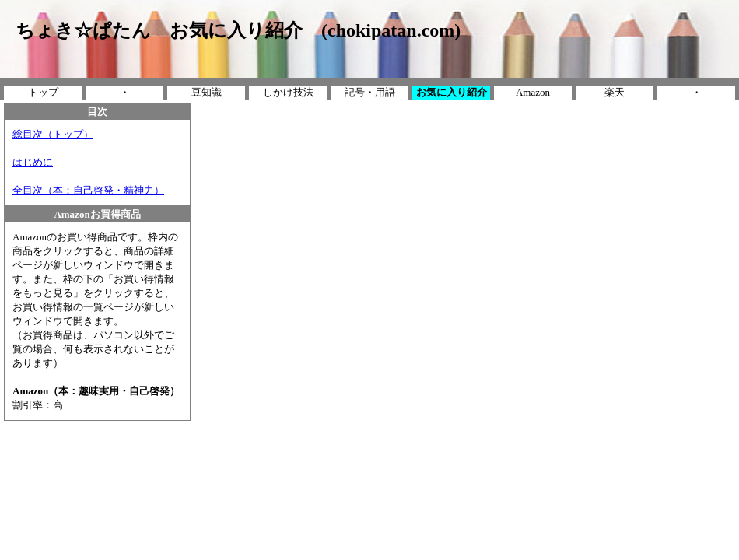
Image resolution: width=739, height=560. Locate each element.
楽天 (615, 92)
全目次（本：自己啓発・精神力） (88, 190)
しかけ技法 (288, 92)
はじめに (33, 162)
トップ (43, 92)
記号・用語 (370, 92)
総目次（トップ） (53, 134)
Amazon (533, 92)
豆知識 (207, 92)
